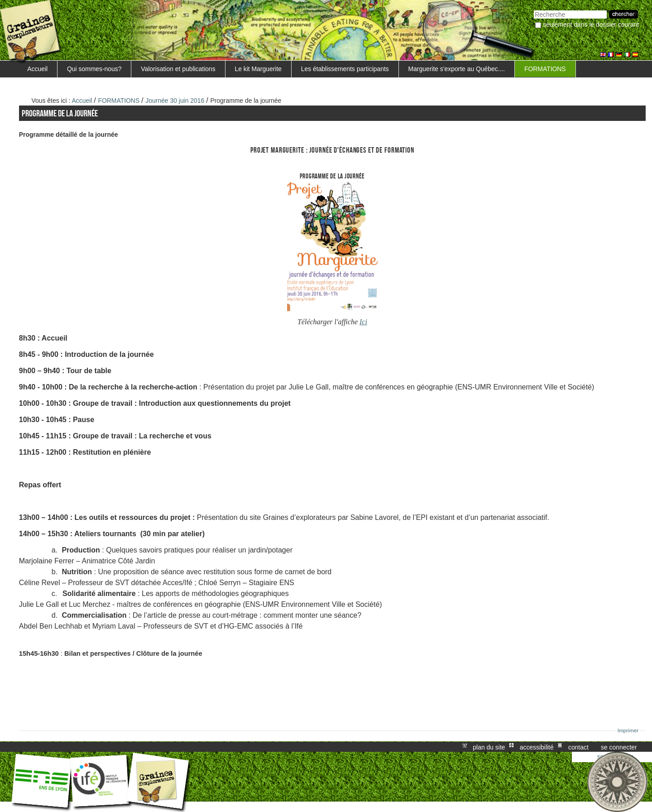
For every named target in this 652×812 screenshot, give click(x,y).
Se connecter (619, 747)
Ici (363, 322)
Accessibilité (537, 747)
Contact (578, 747)
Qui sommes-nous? (94, 69)
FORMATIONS (545, 69)
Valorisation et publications (178, 69)
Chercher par (534, 9)
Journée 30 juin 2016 (175, 101)
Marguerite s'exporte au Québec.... (457, 69)
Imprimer (628, 730)
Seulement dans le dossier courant (591, 24)
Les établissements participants (345, 69)
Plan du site (489, 747)
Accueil (37, 69)
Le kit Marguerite (258, 69)
